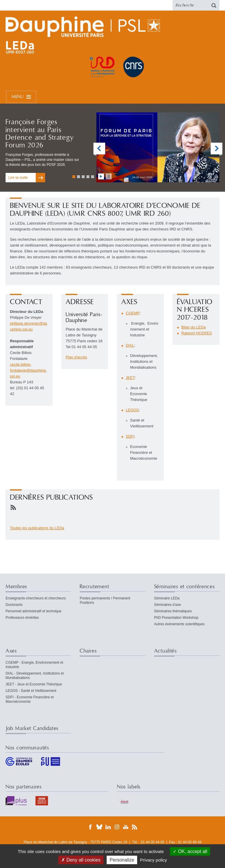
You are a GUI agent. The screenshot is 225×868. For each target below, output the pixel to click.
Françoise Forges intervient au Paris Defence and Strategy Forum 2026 (40, 134)
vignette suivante (217, 149)
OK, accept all (190, 851)
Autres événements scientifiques (179, 624)
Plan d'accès (76, 357)
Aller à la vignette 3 (83, 177)
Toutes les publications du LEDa (37, 528)
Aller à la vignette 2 (79, 177)
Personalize (122, 860)
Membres (16, 587)
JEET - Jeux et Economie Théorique (34, 684)
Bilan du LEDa (194, 327)
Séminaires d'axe (168, 605)
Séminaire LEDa (167, 598)
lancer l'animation (101, 176)
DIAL (130, 345)
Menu (17, 97)
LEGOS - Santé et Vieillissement (31, 691)
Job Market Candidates (32, 728)
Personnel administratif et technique (34, 611)
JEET (130, 378)
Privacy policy (154, 860)
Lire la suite (18, 177)
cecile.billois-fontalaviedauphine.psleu (28, 370)
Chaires (88, 651)
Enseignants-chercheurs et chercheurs (36, 598)
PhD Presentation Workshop (176, 618)
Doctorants (14, 605)
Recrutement (94, 587)
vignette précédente (99, 149)
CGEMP (133, 313)
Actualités (166, 651)
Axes (11, 651)
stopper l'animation (109, 176)
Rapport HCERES (197, 333)
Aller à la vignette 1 (74, 177)
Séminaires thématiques (173, 611)
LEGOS (132, 410)
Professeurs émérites (22, 618)
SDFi (130, 436)
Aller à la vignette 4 (88, 177)
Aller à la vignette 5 (93, 177)
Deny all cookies (81, 860)
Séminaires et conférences (185, 587)
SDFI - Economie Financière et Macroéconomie (30, 699)
